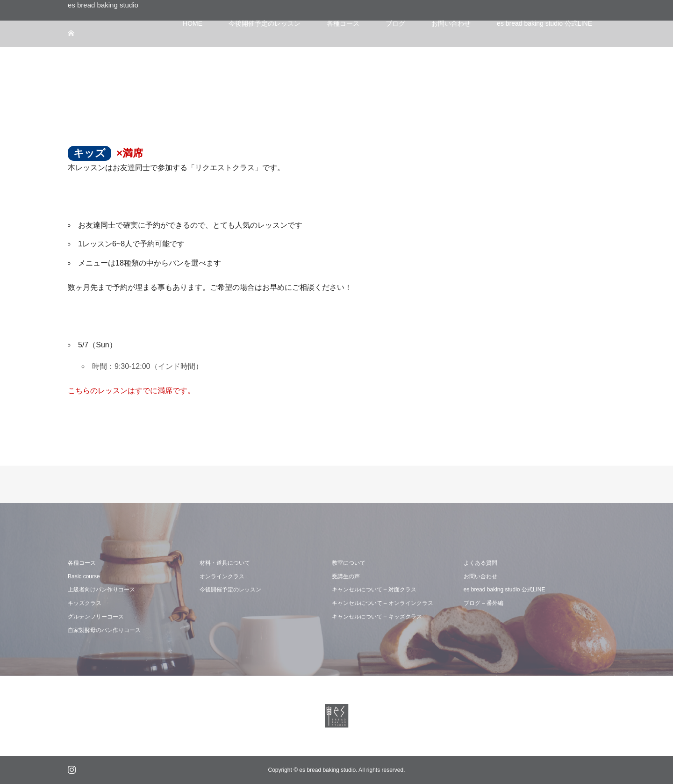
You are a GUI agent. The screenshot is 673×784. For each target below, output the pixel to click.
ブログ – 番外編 (483, 603)
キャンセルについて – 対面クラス (374, 590)
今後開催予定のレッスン (230, 590)
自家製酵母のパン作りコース (104, 630)
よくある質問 (480, 563)
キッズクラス (85, 603)
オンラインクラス (222, 576)
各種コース (82, 563)
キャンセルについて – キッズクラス (377, 617)
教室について (349, 563)
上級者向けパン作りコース (101, 590)
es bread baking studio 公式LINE (505, 590)
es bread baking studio (103, 5)
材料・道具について (225, 563)
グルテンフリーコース (96, 617)
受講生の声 (346, 576)
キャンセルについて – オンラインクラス (383, 603)
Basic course (84, 576)
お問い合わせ (480, 576)
